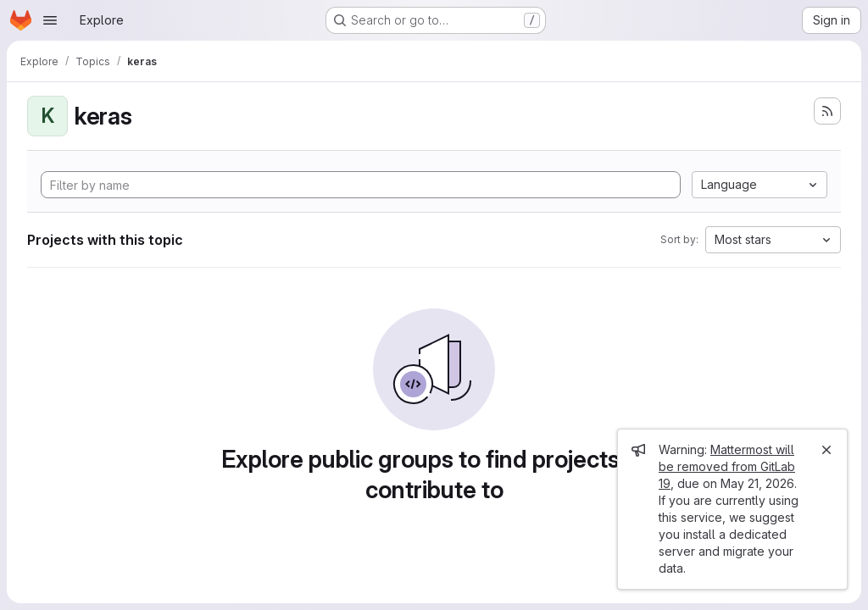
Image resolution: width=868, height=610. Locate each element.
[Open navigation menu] (50, 20)
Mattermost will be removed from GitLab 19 (727, 466)
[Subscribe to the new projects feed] (827, 111)
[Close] (826, 450)
